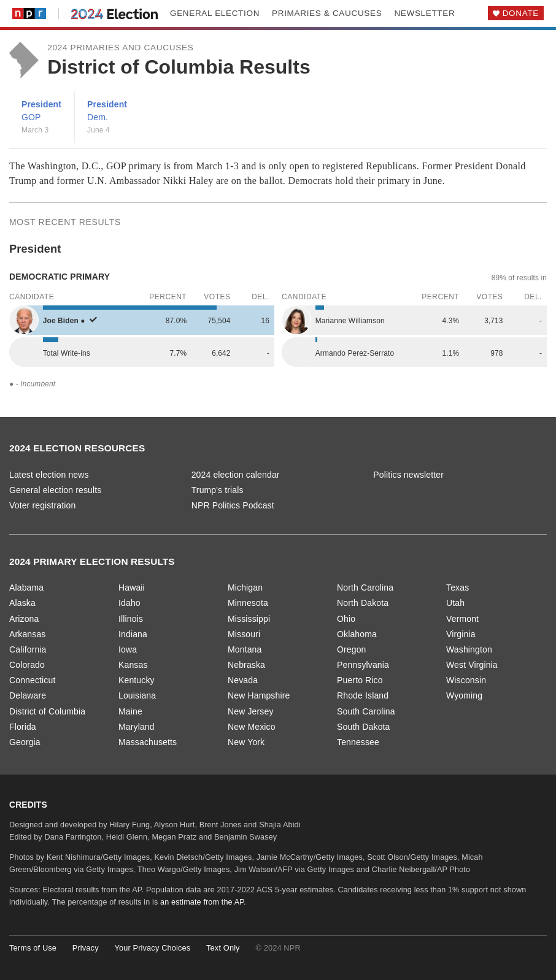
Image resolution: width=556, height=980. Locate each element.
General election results (55, 490)
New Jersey (251, 711)
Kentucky (137, 680)
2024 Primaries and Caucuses (120, 48)
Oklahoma (357, 634)
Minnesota (248, 603)
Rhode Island (363, 695)
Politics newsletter (408, 475)
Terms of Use (33, 948)
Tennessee (358, 742)
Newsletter (424, 13)
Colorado (27, 665)
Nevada (243, 680)
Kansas (133, 665)
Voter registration (42, 505)
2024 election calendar (236, 475)
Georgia (25, 742)
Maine (130, 711)
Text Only (223, 948)
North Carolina (365, 588)
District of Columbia (47, 711)
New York (246, 742)
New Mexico (252, 727)
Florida (23, 727)
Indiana (133, 634)
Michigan (245, 588)
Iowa (128, 649)
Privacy (86, 948)
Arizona (24, 619)
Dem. (98, 117)
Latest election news (49, 475)
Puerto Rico (360, 680)
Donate (521, 13)
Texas (458, 588)
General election (215, 13)
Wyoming (464, 695)
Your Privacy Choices (152, 948)
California (28, 649)
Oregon (352, 649)
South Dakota (364, 727)
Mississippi (249, 619)
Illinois (131, 619)
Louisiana (137, 695)
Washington (469, 649)
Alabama (26, 588)
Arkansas (27, 634)
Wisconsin (466, 680)
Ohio (346, 619)
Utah (455, 603)
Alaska (22, 603)
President (41, 104)
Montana (245, 649)
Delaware (28, 695)
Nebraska (246, 665)
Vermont (462, 619)
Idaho (129, 603)
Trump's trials (218, 490)
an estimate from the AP (202, 902)
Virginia (461, 634)
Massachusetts (148, 742)
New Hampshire (259, 695)
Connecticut (32, 680)
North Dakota (363, 603)
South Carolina (366, 711)
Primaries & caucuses (327, 13)
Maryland (137, 727)
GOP (31, 117)
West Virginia (472, 665)
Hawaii (132, 588)
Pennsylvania (363, 665)
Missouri (244, 634)
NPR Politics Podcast (233, 505)
